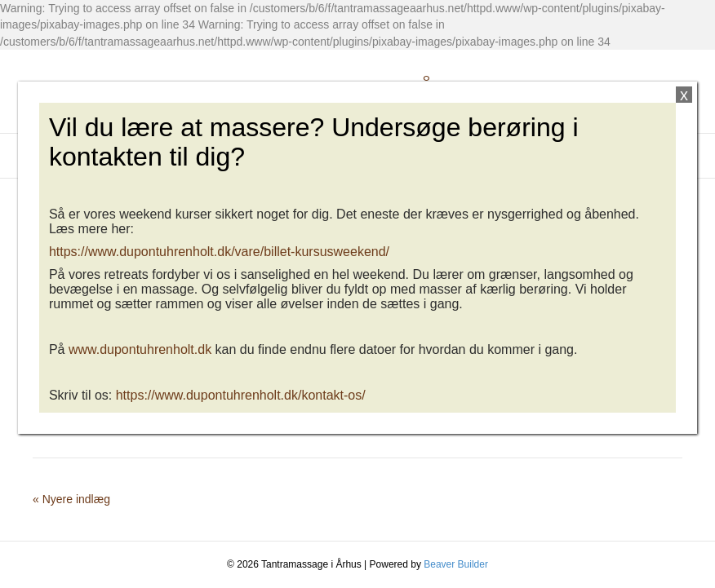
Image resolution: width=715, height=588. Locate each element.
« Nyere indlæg (71, 499)
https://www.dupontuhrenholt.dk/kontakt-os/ (241, 395)
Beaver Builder (456, 564)
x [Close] (684, 95)
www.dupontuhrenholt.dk (140, 349)
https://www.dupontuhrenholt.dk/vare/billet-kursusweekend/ (219, 252)
